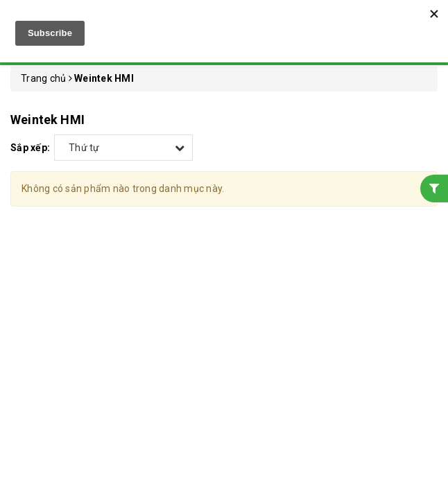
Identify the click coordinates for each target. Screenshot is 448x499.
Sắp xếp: (30, 148)
